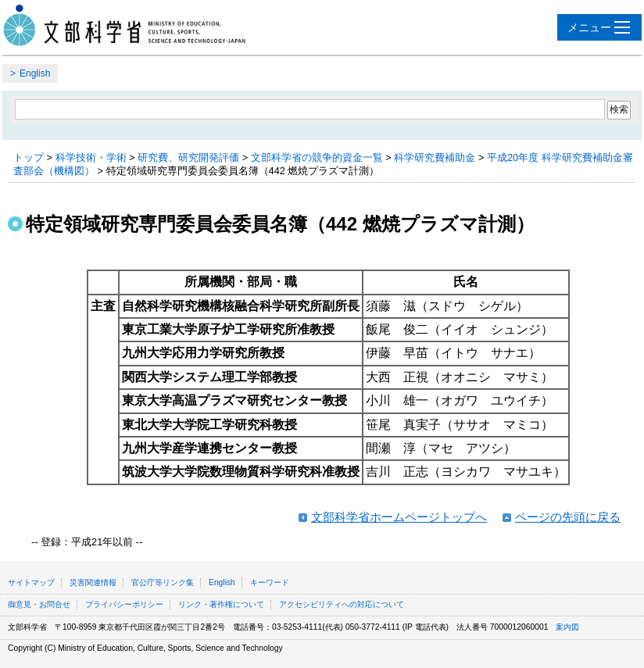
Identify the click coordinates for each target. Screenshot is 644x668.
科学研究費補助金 (435, 157)
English (35, 73)
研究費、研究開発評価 (188, 157)
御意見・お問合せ (39, 604)
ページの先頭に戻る (568, 517)
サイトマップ (31, 582)
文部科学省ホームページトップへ (399, 517)
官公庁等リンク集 (163, 582)
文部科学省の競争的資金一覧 (317, 157)
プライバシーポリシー (124, 604)
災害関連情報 (93, 582)
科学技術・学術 (91, 157)
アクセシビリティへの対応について (342, 604)
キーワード (270, 582)
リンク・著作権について (221, 604)
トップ (29, 157)
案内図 (567, 627)
